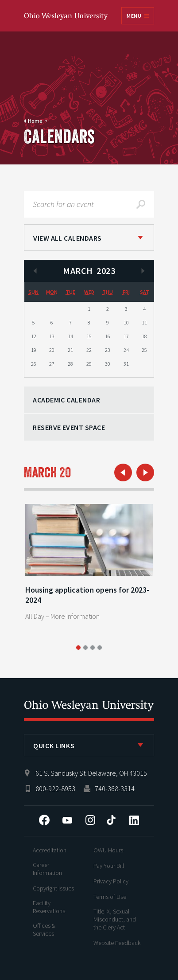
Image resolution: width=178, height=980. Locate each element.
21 (70, 350)
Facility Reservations (49, 907)
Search (141, 204)
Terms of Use (110, 897)
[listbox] (89, 238)
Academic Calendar (66, 400)
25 (144, 350)
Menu (134, 16)
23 (108, 350)
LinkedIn (134, 820)
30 (108, 364)
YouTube (67, 820)
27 (52, 364)
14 (70, 336)
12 (34, 336)
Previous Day (123, 472)
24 (126, 350)
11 (144, 322)
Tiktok (111, 820)
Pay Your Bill (109, 866)
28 (70, 364)
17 (126, 336)
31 (126, 364)
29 (89, 364)
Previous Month (35, 271)
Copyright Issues (53, 888)
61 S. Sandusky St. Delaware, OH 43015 (91, 773)
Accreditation (50, 850)
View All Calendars (68, 238)
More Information (75, 616)
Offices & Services (44, 929)
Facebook (44, 820)
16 (108, 336)
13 (52, 336)
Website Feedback (117, 943)
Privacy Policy (111, 881)
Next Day (145, 472)
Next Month (143, 271)
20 (52, 350)
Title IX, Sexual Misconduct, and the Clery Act (115, 919)
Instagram (90, 820)
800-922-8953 (55, 789)
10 (126, 322)
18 (144, 336)
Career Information (47, 869)
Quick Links (54, 746)
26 (34, 364)
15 (89, 336)
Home (35, 121)
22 (89, 350)
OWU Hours (108, 850)
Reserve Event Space (69, 427)
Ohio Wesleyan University (66, 17)
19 (34, 350)
